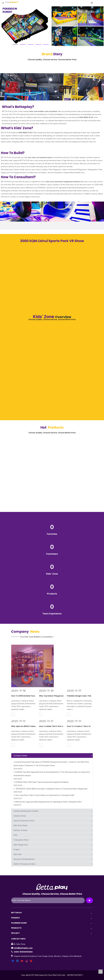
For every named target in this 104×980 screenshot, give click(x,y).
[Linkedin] (18, 961)
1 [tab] (15, 45)
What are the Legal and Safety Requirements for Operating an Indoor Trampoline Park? (48, 802)
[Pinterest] (31, 961)
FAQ (15, 835)
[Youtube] (22, 961)
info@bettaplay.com (23, 948)
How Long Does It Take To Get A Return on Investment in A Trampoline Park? (44, 795)
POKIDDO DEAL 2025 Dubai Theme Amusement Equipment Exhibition (41, 782)
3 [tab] (31, 45)
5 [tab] (46, 45)
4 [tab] (38, 45)
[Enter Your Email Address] (48, 900)
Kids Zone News (20, 825)
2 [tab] (23, 45)
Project (17, 849)
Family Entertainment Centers (26, 811)
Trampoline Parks (21, 840)
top (101, 972)
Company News (20, 756)
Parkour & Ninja (20, 830)
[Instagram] (27, 961)
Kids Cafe (18, 854)
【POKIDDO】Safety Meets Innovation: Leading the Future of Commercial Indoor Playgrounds (50, 789)
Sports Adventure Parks (24, 821)
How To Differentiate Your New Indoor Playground (34, 696)
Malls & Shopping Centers (25, 864)
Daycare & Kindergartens (24, 859)
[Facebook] (13, 961)
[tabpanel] (52, 26)
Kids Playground (20, 845)
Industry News (20, 816)
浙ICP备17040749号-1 (75, 975)
